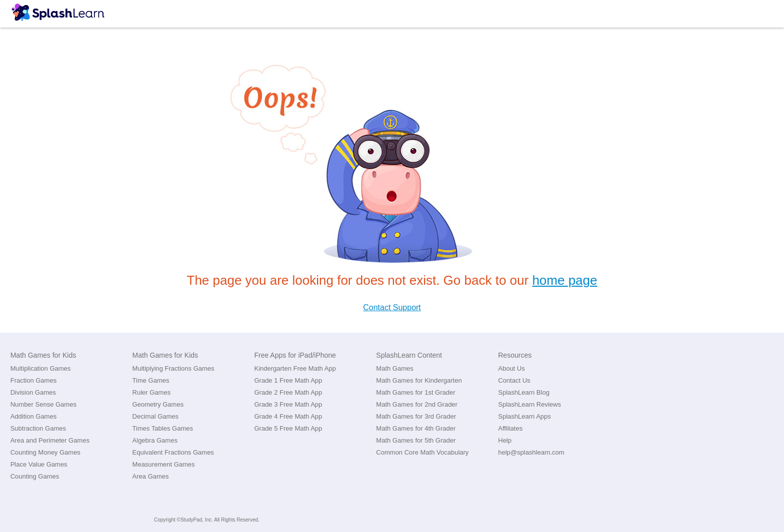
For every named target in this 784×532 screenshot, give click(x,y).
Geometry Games (158, 404)
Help (505, 440)
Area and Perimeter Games (50, 440)
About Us (511, 368)
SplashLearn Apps (524, 416)
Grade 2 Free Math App (288, 392)
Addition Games (34, 416)
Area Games (151, 476)
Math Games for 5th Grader (416, 440)
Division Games (33, 392)
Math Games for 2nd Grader (417, 404)
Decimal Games (155, 416)
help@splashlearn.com (531, 452)
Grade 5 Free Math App (288, 428)
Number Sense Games (43, 404)
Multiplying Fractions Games (173, 368)
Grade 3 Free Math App (288, 404)
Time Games (151, 380)
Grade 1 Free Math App (288, 380)
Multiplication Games (41, 368)
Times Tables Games (163, 428)
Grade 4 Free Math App (288, 416)
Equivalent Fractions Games (173, 452)
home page (564, 280)
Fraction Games (33, 380)
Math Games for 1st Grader (415, 392)
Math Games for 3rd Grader (416, 416)
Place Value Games (39, 464)
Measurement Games (164, 464)
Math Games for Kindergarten (419, 380)
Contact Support (392, 307)
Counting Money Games (45, 452)
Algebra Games (155, 440)
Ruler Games (152, 392)
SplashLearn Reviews (529, 404)
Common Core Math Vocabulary (422, 452)
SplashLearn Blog (524, 392)
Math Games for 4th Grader (416, 428)
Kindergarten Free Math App (295, 368)
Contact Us (514, 380)
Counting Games (35, 476)
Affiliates (510, 428)
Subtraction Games (38, 428)
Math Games (394, 368)
